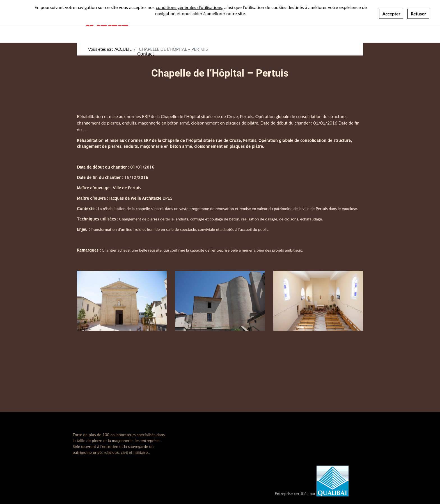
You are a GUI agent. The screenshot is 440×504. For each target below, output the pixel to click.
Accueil (123, 49)
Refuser (418, 14)
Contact (146, 54)
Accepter (391, 14)
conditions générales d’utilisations (189, 7)
